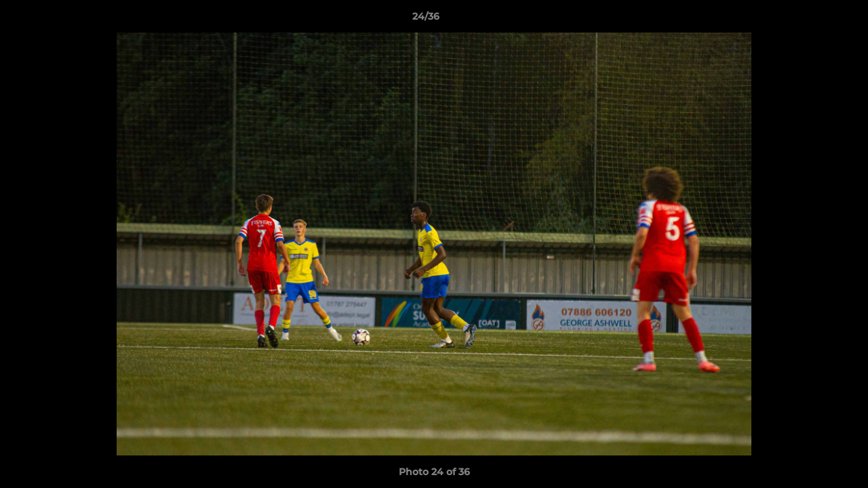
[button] (811, 20)
